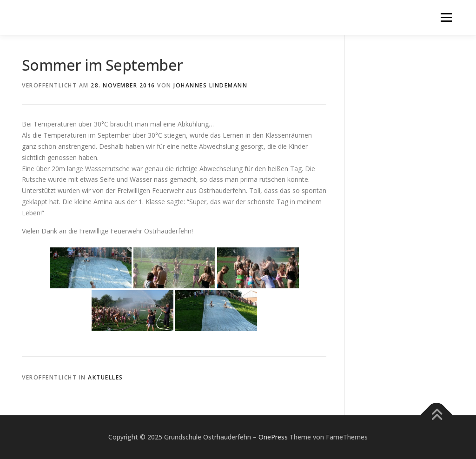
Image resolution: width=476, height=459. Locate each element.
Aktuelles (106, 377)
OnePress (273, 437)
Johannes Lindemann (210, 85)
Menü (446, 17)
